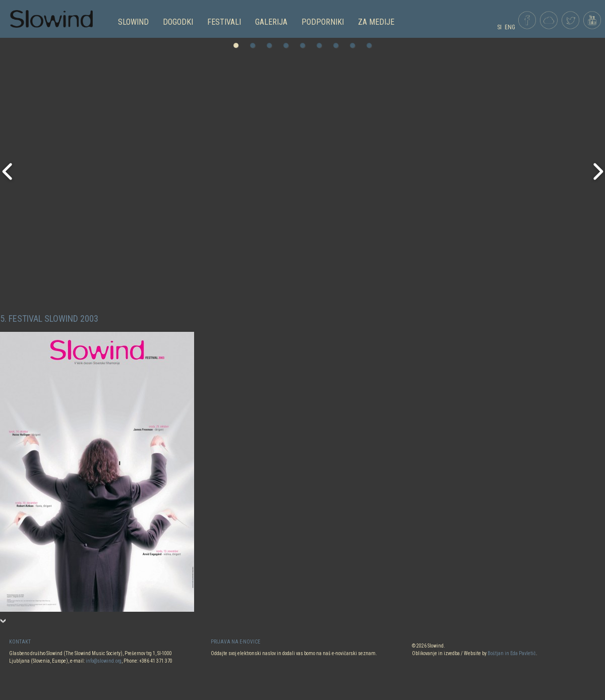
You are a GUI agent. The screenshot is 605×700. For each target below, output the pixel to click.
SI (499, 27)
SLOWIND (133, 22)
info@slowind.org (104, 661)
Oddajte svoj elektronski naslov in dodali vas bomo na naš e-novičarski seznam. (294, 653)
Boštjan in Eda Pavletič (512, 653)
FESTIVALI (224, 22)
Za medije (376, 22)
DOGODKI (178, 22)
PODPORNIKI (323, 22)
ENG (510, 27)
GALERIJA (271, 22)
